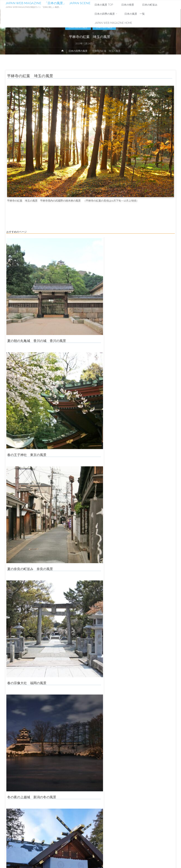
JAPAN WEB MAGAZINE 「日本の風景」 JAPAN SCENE (48, 3)
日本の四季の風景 (78, 51)
